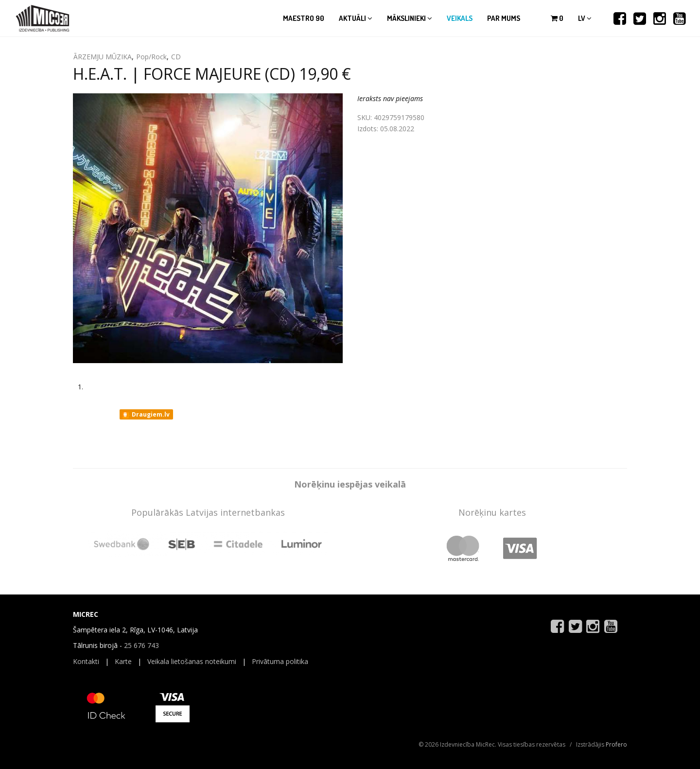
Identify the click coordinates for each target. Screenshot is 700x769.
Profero (616, 744)
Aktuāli (356, 18)
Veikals (460, 18)
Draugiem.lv (146, 415)
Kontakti (86, 661)
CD (176, 57)
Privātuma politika (280, 661)
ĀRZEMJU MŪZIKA (103, 57)
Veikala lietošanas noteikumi (192, 661)
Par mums (504, 18)
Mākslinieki (410, 18)
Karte (123, 661)
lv (585, 18)
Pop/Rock (151, 57)
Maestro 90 (304, 18)
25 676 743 (141, 645)
